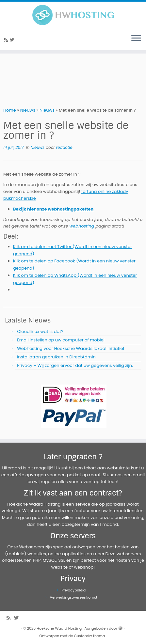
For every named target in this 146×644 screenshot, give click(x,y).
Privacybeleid (74, 590)
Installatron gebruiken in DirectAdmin (56, 357)
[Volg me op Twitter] (13, 40)
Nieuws (28, 110)
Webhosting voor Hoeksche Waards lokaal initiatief (71, 348)
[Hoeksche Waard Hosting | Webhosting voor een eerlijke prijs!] (73, 15)
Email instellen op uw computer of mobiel (61, 340)
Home (10, 110)
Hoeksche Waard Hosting (59, 628)
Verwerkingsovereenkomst (74, 597)
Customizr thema (90, 636)
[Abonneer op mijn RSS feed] (7, 40)
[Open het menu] (136, 39)
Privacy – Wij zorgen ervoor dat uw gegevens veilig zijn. (75, 365)
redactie (64, 147)
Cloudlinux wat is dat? (40, 331)
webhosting (82, 226)
